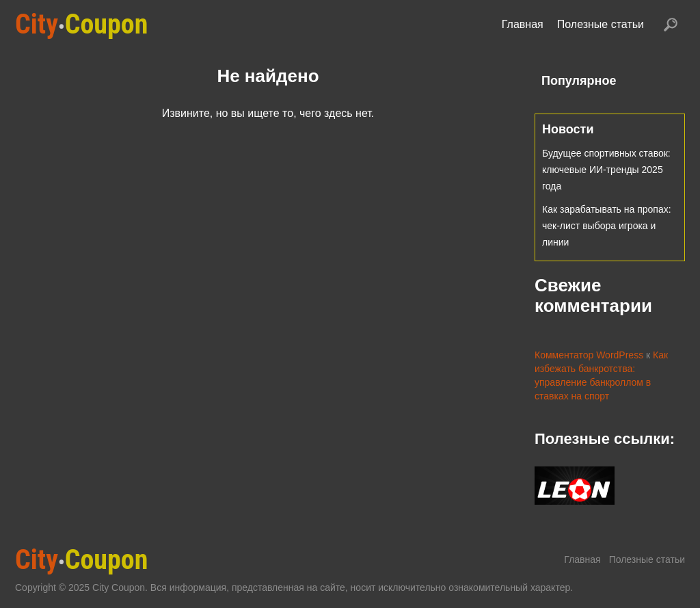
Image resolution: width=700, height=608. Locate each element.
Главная (523, 24)
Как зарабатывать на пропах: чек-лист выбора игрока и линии (607, 226)
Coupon (81, 24)
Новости (568, 129)
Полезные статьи (601, 24)
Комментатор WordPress (589, 355)
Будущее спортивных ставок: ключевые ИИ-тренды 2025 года (606, 170)
